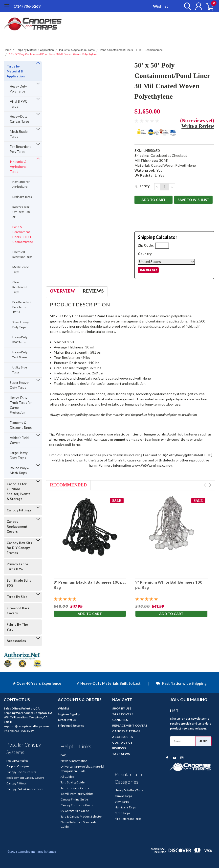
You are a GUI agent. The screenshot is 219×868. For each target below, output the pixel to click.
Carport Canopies (18, 766)
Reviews (93, 291)
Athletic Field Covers (19, 440)
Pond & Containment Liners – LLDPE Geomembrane (131, 50)
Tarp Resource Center (75, 788)
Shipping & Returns (71, 725)
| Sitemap (50, 852)
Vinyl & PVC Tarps (19, 104)
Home (7, 50)
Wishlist (161, 6)
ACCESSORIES (123, 737)
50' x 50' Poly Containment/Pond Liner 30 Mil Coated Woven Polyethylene (53, 54)
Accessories (16, 641)
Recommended (68, 485)
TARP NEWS (121, 754)
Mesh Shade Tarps (19, 134)
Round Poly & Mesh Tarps (20, 470)
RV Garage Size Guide (75, 811)
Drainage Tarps (22, 197)
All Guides (67, 777)
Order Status (67, 720)
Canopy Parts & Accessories (25, 789)
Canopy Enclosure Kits (21, 772)
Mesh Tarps (122, 813)
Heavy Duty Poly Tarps (18, 89)
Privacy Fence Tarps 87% (17, 567)
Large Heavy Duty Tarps (19, 455)
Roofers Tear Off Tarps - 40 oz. (21, 212)
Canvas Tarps (123, 796)
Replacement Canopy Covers (25, 778)
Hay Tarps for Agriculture (21, 184)
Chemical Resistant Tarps (22, 254)
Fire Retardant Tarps (128, 819)
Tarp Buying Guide (73, 782)
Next (210, 485)
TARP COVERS (123, 714)
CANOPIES (120, 720)
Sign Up (75, 714)
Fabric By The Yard (17, 627)
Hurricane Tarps (125, 807)
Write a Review (198, 126)
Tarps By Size (17, 597)
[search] (186, 6)
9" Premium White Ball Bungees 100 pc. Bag (168, 585)
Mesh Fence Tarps (21, 269)
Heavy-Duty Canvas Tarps (20, 119)
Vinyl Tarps (122, 802)
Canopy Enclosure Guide (77, 805)
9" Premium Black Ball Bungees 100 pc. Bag (89, 585)
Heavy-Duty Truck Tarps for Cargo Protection (21, 405)
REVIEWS (119, 748)
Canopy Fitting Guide (74, 799)
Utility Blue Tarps (20, 370)
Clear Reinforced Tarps (20, 287)
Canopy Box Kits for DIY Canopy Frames (19, 548)
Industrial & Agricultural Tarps (77, 50)
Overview (62, 291)
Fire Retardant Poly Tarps (20, 149)
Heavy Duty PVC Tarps (20, 340)
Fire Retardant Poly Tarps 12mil (22, 307)
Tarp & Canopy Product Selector (81, 816)
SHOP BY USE (122, 708)
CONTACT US (122, 742)
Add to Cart (90, 614)
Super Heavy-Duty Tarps (20, 385)
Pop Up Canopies (17, 761)
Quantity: (142, 186)
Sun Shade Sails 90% (19, 583)
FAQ (64, 755)
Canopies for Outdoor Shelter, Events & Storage (19, 491)
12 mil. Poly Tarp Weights (77, 794)
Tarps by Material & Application (35, 50)
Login (62, 714)
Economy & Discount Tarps (21, 425)
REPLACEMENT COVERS (130, 725)
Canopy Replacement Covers (17, 526)
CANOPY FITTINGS (126, 731)
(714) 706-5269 (27, 6)
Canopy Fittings (19, 510)
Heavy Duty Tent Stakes (20, 355)
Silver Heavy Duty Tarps (21, 325)
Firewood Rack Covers (18, 611)
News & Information (74, 761)
